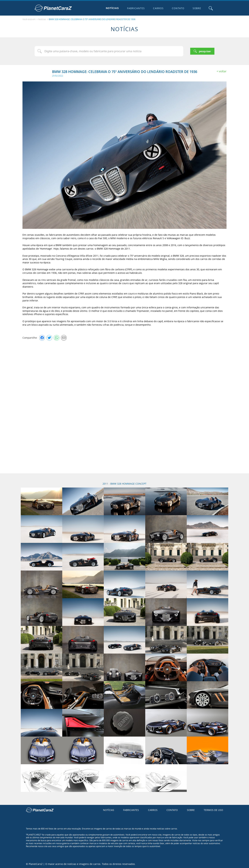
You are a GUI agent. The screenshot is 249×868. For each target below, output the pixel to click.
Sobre (197, 8)
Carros (158, 8)
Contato (178, 8)
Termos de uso (213, 810)
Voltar (223, 71)
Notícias (112, 8)
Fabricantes (136, 8)
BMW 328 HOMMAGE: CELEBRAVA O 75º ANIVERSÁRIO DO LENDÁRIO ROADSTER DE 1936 (92, 19)
